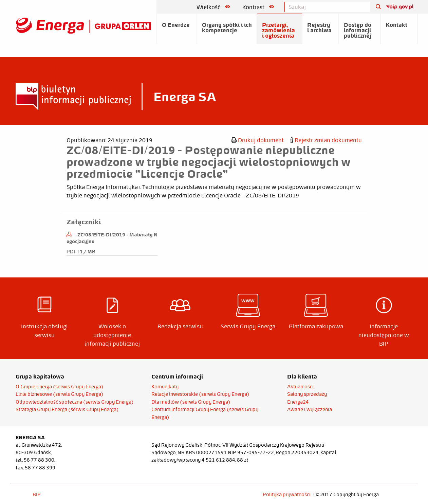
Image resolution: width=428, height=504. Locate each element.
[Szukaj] (376, 7)
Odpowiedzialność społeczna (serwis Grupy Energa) (75, 402)
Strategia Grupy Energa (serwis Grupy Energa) (67, 409)
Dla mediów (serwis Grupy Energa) (191, 402)
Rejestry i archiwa (319, 27)
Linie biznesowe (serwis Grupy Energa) (60, 394)
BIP (37, 495)
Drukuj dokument (257, 140)
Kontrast (258, 7)
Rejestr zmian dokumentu (326, 140)
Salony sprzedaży (307, 394)
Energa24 (298, 402)
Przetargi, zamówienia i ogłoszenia (278, 30)
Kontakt (396, 25)
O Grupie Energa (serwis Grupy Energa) (60, 387)
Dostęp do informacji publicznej (358, 30)
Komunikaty (165, 387)
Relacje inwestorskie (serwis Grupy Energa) (200, 394)
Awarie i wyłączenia (310, 409)
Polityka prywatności (287, 495)
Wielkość (213, 7)
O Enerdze (176, 25)
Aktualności (300, 387)
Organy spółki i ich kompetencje (227, 27)
